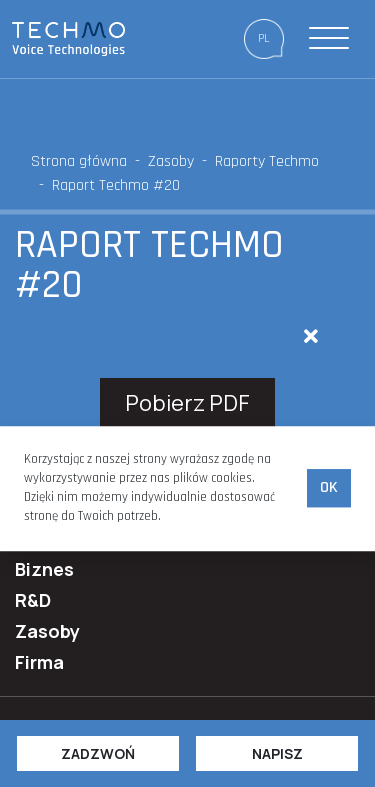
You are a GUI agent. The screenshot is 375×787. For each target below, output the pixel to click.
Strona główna (79, 161)
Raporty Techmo (267, 161)
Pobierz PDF (187, 403)
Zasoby (171, 161)
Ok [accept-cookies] (329, 488)
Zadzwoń (98, 753)
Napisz (277, 753)
